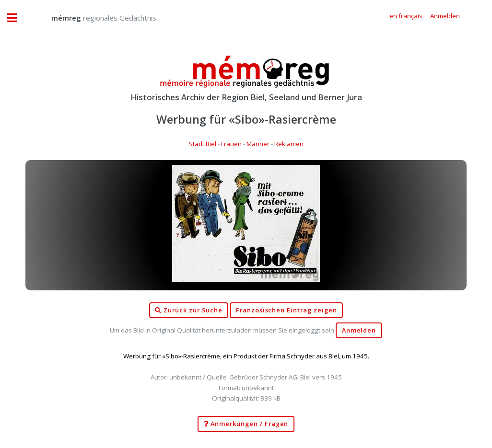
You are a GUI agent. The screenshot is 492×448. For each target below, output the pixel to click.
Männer (258, 144)
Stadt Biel (203, 144)
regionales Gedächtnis (94, 18)
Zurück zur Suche (188, 310)
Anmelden (359, 330)
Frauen (231, 144)
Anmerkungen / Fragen (246, 424)
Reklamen (289, 144)
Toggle (17, 18)
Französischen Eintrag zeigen (287, 310)
